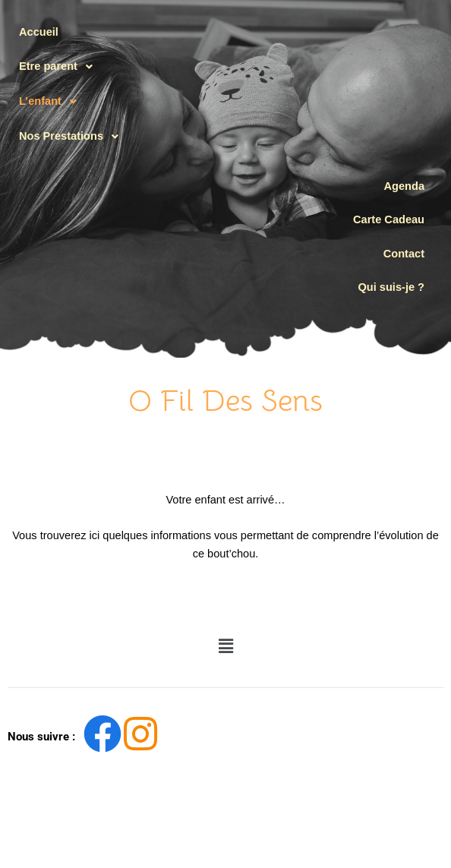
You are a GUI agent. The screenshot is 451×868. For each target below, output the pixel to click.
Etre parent (60, 67)
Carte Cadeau (389, 219)
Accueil (39, 32)
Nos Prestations (73, 137)
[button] (73, 67)
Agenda (404, 186)
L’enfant (52, 102)
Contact (404, 254)
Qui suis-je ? (391, 287)
